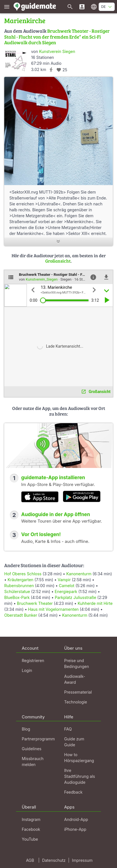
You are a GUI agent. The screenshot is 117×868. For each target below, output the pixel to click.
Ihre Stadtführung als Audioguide (80, 776)
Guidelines (32, 749)
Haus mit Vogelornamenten (53, 609)
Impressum (82, 860)
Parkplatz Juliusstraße (76, 597)
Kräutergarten (20, 580)
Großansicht (58, 261)
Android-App (76, 819)
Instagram (31, 819)
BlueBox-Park (17, 597)
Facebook (31, 829)
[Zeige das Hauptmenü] (7, 7)
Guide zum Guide (74, 742)
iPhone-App (75, 829)
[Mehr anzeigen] (58, 242)
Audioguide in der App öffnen (56, 514)
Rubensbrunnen (19, 586)
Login (27, 670)
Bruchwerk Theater (35, 603)
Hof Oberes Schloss (23, 574)
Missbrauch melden (33, 762)
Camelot (67, 586)
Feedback (73, 792)
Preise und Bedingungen (77, 663)
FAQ (68, 729)
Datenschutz (54, 860)
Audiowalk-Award (75, 679)
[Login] (82, 7)
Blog (26, 729)
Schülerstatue (17, 591)
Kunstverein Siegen (57, 51)
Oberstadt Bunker (21, 615)
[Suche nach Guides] (70, 7)
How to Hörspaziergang (79, 758)
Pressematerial (78, 692)
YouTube (30, 839)
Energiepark (66, 591)
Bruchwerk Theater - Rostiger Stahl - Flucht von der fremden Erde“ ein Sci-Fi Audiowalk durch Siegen (57, 37)
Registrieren (33, 661)
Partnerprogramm (38, 739)
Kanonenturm (79, 574)
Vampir (64, 580)
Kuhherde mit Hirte (95, 603)
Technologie (76, 702)
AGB (30, 860)
